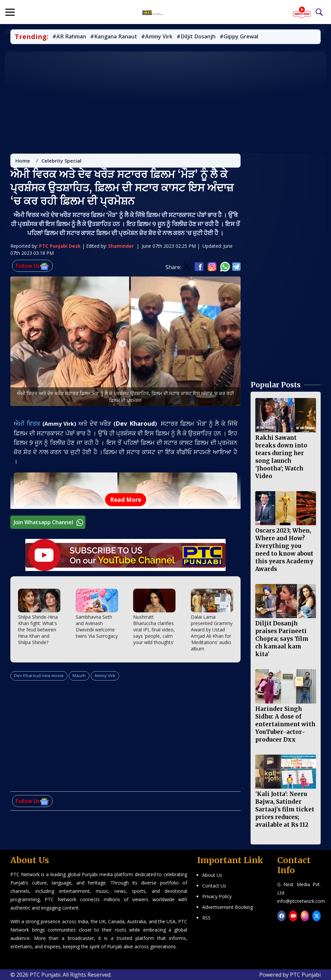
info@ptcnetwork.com (301, 901)
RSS (206, 918)
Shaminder (121, 248)
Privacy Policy (217, 896)
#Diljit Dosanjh (199, 37)
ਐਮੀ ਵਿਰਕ (28, 425)
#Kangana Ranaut (115, 37)
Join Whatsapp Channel (50, 524)
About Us (212, 875)
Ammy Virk (105, 677)
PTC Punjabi (305, 975)
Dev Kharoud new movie (39, 677)
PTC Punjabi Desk (60, 248)
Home (23, 163)
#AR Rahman (70, 37)
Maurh (79, 677)
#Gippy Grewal (242, 37)
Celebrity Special (61, 163)
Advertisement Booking (228, 907)
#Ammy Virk (159, 37)
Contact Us (214, 886)
